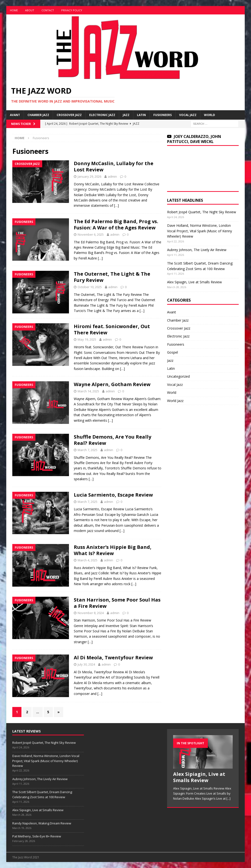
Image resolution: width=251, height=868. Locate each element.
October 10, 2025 (90, 287)
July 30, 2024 (86, 664)
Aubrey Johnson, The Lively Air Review (197, 250)
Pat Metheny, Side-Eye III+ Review (37, 836)
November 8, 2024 (91, 613)
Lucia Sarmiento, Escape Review (113, 495)
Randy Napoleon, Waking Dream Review (42, 823)
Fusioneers (163, 115)
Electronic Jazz (102, 115)
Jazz (126, 115)
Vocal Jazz (188, 115)
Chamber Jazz (38, 115)
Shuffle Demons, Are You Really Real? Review (112, 440)
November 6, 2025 (91, 234)
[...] (228, 798)
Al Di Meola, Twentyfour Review (113, 657)
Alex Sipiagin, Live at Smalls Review (194, 282)
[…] (116, 205)
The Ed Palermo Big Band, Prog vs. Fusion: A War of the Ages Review (116, 224)
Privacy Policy (72, 10)
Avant (15, 115)
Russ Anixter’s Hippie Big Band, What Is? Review (113, 550)
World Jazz (175, 401)
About (30, 10)
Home (14, 10)
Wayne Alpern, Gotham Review (112, 384)
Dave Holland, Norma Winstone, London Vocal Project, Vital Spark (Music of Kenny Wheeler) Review (200, 231)
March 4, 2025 (88, 560)
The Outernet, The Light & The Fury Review (112, 277)
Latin (141, 115)
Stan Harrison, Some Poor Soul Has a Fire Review (117, 603)
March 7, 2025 (88, 450)
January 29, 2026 (89, 176)
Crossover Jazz (69, 115)
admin (112, 176)
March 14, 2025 (88, 391)
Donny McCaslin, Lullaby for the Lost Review (114, 166)
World (210, 115)
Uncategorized (178, 376)
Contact (48, 10)
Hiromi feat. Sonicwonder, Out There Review (112, 329)
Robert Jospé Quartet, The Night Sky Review (202, 212)
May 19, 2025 (87, 339)
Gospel (173, 352)
